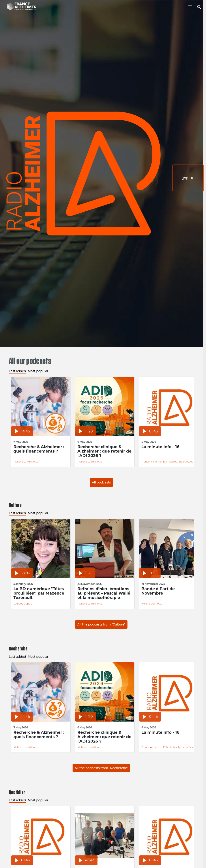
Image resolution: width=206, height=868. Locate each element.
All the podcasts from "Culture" (101, 624)
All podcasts (101, 482)
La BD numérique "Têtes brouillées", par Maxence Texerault (39, 593)
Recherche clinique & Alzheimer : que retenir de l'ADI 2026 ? (104, 451)
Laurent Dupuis (23, 604)
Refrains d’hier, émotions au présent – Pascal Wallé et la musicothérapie (104, 593)
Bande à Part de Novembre (158, 591)
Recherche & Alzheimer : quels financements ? (39, 449)
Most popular (38, 371)
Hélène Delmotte (152, 604)
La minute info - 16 (160, 447)
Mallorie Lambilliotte (26, 462)
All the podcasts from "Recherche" (101, 768)
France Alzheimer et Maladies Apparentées (167, 462)
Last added (17, 371)
